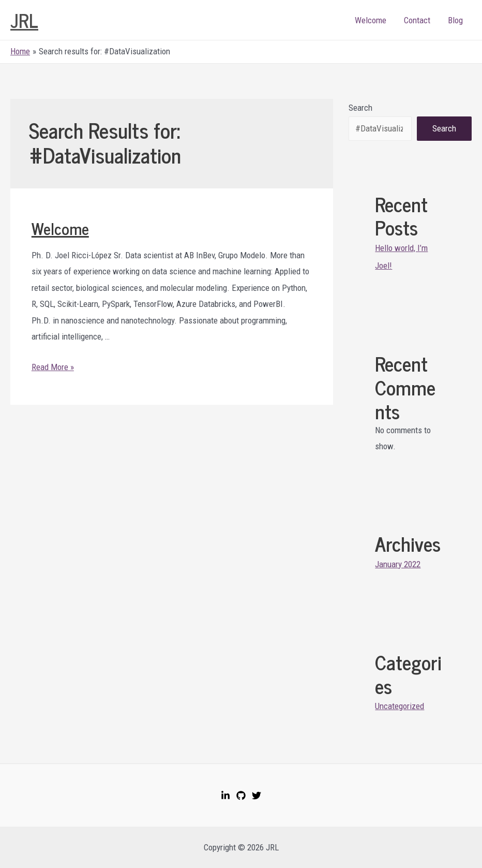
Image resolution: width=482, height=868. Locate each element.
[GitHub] (241, 796)
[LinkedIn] (225, 796)
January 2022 (398, 564)
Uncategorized (400, 706)
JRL (24, 20)
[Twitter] (257, 796)
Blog (455, 20)
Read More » (53, 367)
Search (360, 108)
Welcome (371, 20)
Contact (417, 20)
